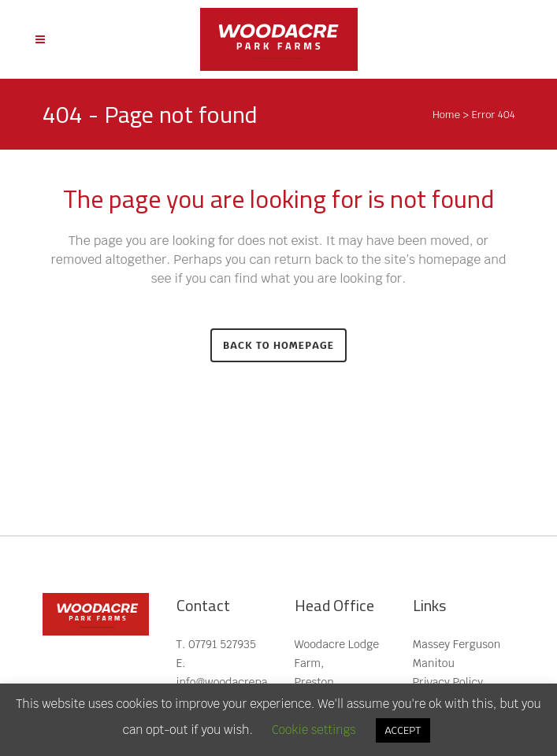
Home (446, 115)
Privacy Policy (448, 682)
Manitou (434, 663)
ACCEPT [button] (403, 730)
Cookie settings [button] (314, 730)
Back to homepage (278, 345)
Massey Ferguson (457, 644)
